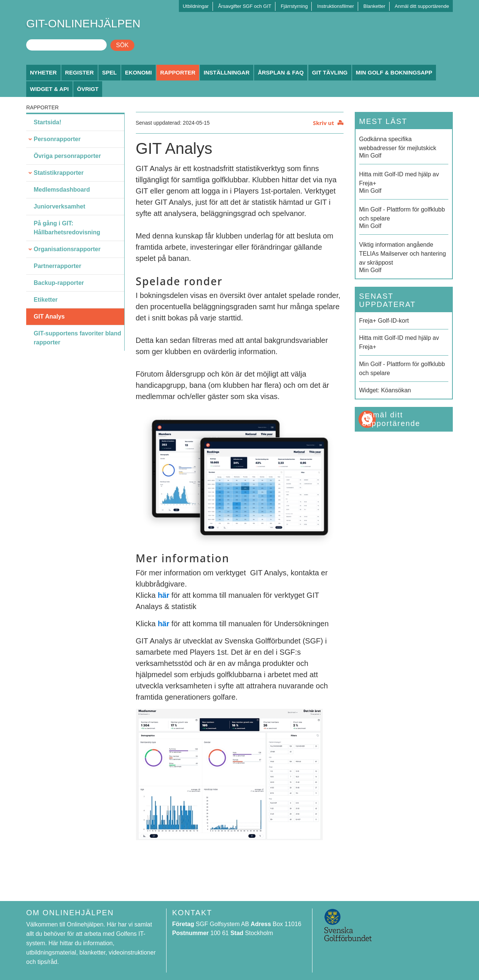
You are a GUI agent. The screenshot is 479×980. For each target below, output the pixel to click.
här (163, 595)
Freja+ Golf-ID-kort (384, 321)
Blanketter (374, 6)
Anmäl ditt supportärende (422, 6)
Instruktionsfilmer (336, 6)
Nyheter (43, 72)
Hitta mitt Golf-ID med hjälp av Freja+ (399, 342)
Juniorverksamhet (60, 206)
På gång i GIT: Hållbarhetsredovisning (67, 228)
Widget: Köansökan (385, 390)
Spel (109, 72)
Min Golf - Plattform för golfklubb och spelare (402, 369)
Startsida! (48, 122)
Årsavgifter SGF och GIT (245, 6)
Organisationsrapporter (67, 249)
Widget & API (49, 89)
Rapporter (178, 72)
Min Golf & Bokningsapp (394, 72)
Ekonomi (138, 72)
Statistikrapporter (59, 173)
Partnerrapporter (57, 266)
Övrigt (88, 89)
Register (80, 72)
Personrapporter (57, 139)
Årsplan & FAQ (281, 72)
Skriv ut (323, 123)
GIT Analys (49, 316)
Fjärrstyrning (294, 6)
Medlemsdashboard (62, 190)
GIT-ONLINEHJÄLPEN (83, 23)
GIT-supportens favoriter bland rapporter (77, 338)
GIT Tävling (330, 72)
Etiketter (46, 300)
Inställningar (227, 72)
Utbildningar (196, 6)
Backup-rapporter (59, 283)
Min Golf (404, 147)
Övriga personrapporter (67, 156)
